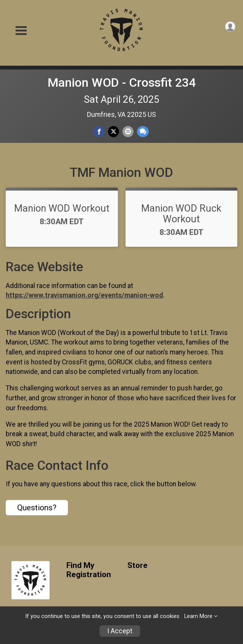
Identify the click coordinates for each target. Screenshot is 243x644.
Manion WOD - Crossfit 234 (122, 83)
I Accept (120, 631)
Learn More (198, 616)
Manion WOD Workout (62, 208)
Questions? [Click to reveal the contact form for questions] (37, 508)
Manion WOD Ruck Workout (181, 214)
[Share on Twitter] (113, 132)
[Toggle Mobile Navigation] (21, 31)
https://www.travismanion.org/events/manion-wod (84, 295)
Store (138, 566)
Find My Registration (89, 570)
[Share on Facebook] (99, 132)
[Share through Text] (143, 132)
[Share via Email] (128, 132)
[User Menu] (230, 27)
